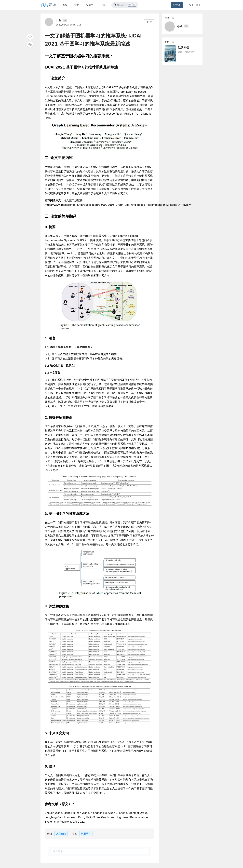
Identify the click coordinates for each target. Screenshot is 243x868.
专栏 (77, 5)
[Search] (125, 5)
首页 (65, 5)
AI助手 (90, 5)
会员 (103, 5)
